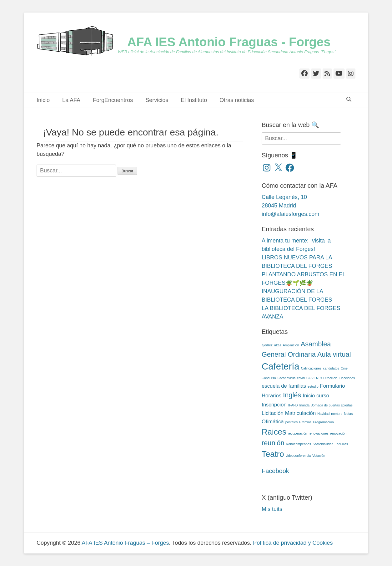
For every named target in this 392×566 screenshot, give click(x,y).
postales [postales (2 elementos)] (292, 422)
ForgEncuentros (113, 100)
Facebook (275, 471)
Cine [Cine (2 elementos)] (344, 368)
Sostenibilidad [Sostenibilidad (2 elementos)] (323, 444)
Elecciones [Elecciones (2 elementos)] (347, 378)
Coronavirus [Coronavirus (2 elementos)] (286, 378)
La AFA (71, 100)
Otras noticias (237, 100)
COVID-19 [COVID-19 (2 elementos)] (314, 378)
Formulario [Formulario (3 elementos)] (333, 386)
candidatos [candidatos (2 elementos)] (331, 368)
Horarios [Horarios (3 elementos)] (271, 396)
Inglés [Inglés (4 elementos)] (292, 395)
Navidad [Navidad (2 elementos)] (323, 414)
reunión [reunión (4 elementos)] (273, 443)
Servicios (157, 100)
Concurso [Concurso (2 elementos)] (269, 378)
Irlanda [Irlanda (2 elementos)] (305, 405)
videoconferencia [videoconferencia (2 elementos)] (298, 456)
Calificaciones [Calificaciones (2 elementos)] (311, 368)
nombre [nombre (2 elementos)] (337, 414)
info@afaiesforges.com (290, 214)
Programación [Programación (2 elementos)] (323, 422)
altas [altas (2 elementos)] (278, 345)
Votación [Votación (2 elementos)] (319, 456)
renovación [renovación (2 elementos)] (338, 433)
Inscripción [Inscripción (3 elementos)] (274, 405)
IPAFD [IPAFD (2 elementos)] (293, 405)
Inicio (43, 100)
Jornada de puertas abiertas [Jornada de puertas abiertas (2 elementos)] (332, 405)
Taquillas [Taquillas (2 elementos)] (342, 444)
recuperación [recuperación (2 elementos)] (298, 433)
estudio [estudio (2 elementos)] (313, 386)
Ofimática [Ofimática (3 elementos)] (273, 422)
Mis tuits (272, 509)
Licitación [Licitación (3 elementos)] (273, 413)
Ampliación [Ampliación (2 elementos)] (291, 345)
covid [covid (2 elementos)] (301, 378)
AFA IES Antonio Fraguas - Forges (229, 42)
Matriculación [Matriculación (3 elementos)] (301, 413)
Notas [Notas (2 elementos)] (349, 414)
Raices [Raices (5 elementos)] (274, 432)
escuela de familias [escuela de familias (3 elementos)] (284, 386)
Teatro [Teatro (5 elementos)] (273, 454)
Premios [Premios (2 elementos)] (305, 422)
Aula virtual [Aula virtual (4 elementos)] (334, 354)
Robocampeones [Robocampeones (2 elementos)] (299, 444)
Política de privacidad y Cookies (293, 543)
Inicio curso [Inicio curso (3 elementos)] (316, 396)
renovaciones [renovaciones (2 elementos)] (319, 433)
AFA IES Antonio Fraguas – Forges (125, 543)
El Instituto (194, 100)
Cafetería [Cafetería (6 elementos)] (281, 366)
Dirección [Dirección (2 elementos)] (330, 378)
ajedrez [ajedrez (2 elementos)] (267, 345)
